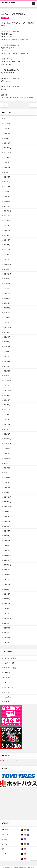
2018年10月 (6, 565)
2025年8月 (6, 167)
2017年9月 (6, 628)
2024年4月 (6, 245)
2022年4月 (6, 361)
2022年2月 (6, 371)
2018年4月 (6, 594)
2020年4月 (6, 478)
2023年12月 (6, 264)
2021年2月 (6, 429)
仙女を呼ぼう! (7, 677)
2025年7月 (6, 172)
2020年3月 (6, 482)
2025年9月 (6, 162)
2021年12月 (6, 381)
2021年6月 (6, 410)
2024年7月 (6, 230)
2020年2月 (6, 487)
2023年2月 (6, 313)
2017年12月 (6, 613)
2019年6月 (6, 526)
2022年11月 (6, 327)
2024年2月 (6, 255)
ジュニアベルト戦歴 (9, 668)
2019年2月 (6, 545)
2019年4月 (6, 536)
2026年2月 (6, 138)
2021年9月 (6, 395)
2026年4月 (6, 128)
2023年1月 (6, 318)
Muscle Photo (7, 697)
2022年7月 (6, 347)
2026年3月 (6, 133)
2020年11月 (6, 444)
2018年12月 (6, 555)
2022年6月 (6, 352)
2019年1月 (6, 550)
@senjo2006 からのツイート (9, 761)
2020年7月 (6, 463)
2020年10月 (6, 448)
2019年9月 (6, 512)
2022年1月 (6, 376)
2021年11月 (6, 385)
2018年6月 (6, 584)
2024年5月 (6, 240)
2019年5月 (6, 531)
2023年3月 (6, 308)
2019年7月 (6, 521)
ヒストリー (6, 692)
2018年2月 (6, 604)
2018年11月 (6, 560)
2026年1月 (6, 143)
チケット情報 (5, 18)
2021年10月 (6, 390)
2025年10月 (6, 158)
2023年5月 (6, 298)
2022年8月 (6, 342)
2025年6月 (6, 177)
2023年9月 (6, 279)
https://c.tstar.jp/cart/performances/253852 (16, 39)
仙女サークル (7, 673)
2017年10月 (6, 623)
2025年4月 (6, 187)
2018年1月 (6, 609)
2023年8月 (6, 284)
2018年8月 (6, 575)
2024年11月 (6, 211)
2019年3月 (6, 541)
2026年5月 (6, 124)
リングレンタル (7, 687)
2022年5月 (6, 356)
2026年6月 (6, 119)
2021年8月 (6, 400)
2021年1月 (6, 434)
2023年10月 (6, 274)
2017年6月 (6, 642)
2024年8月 (6, 225)
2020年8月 (6, 458)
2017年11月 (6, 618)
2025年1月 (6, 201)
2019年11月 (6, 502)
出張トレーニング (8, 682)
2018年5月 (6, 589)
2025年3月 (6, 191)
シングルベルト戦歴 (9, 658)
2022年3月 (6, 366)
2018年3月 (6, 599)
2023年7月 (6, 288)
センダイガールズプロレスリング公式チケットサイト (18, 98)
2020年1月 (6, 492)
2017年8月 (6, 633)
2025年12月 (6, 148)
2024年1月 (6, 259)
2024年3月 (6, 250)
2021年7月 (6, 405)
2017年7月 (6, 638)
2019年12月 (6, 497)
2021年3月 (6, 424)
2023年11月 (6, 269)
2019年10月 (6, 507)
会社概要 (5, 702)
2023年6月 (6, 293)
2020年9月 (6, 453)
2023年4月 (6, 303)
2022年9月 (6, 337)
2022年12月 (6, 322)
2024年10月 (6, 216)
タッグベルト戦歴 (8, 663)
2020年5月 (6, 473)
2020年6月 (6, 468)
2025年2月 (6, 196)
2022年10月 (6, 332)
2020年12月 (6, 439)
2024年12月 (6, 206)
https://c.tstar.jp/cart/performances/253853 (16, 53)
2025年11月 (6, 153)
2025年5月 (6, 182)
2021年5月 (6, 415)
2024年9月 (6, 221)
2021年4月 (6, 419)
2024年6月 (6, 235)
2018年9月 (6, 570)
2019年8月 (6, 516)
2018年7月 (6, 579)
